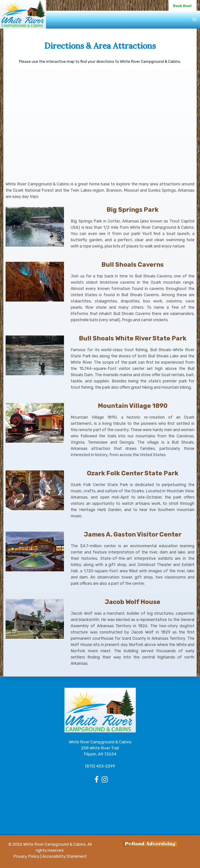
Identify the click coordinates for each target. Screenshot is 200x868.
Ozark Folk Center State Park (133, 473)
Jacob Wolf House (133, 602)
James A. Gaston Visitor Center (133, 534)
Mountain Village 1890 (133, 406)
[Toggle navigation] (194, 19)
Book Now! (182, 6)
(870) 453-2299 (100, 766)
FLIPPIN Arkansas (100, 807)
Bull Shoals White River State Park (133, 338)
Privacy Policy (26, 856)
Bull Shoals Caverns (133, 265)
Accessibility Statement (64, 856)
